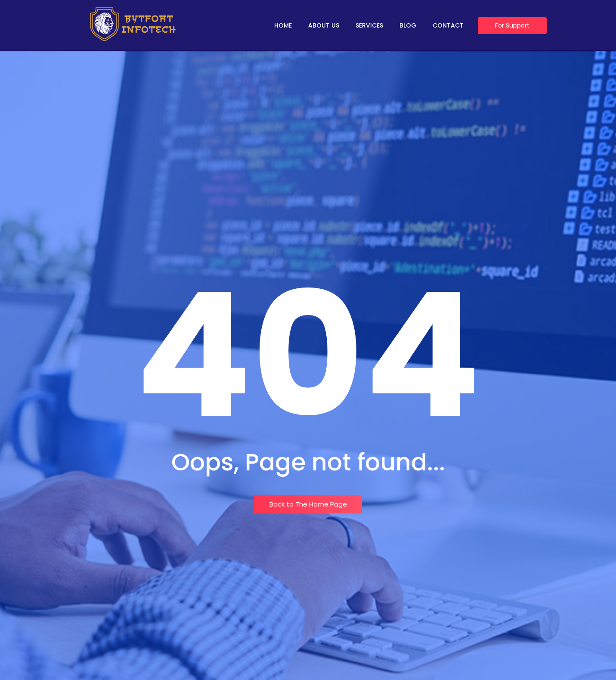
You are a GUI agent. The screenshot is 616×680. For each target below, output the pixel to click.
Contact (448, 25)
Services (369, 25)
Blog (408, 25)
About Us (324, 25)
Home (283, 25)
